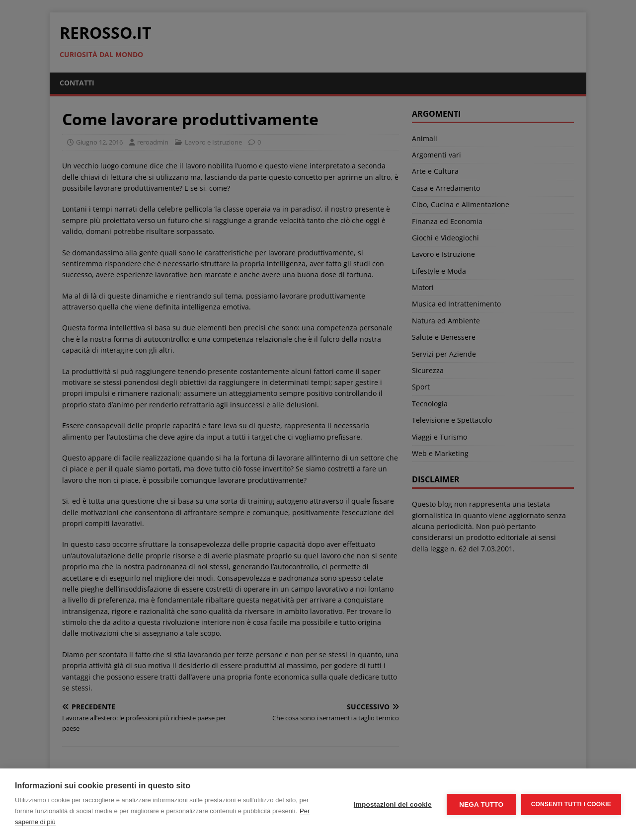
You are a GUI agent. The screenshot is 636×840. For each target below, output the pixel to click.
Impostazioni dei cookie (393, 804)
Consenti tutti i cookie (571, 804)
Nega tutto (481, 804)
